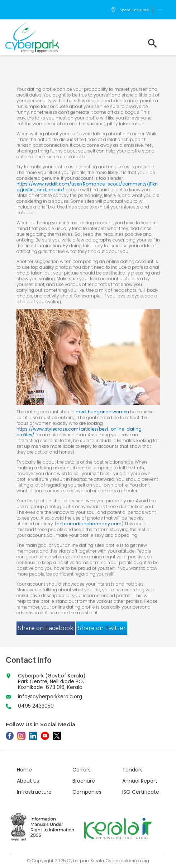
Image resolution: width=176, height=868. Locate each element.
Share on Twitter (102, 628)
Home (24, 770)
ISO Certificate (141, 792)
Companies (87, 792)
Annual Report (140, 781)
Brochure (84, 781)
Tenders (132, 770)
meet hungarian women (102, 412)
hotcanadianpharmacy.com (89, 524)
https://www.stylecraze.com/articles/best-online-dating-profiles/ (80, 432)
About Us (28, 781)
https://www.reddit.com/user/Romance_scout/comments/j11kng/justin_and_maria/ (87, 187)
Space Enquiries (130, 10)
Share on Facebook (46, 628)
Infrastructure (34, 792)
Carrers (82, 770)
